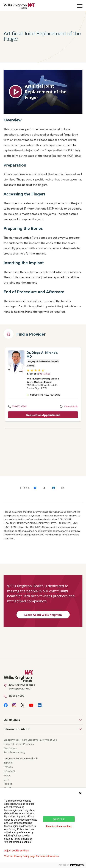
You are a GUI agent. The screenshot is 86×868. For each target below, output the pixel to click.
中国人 (7, 779)
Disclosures (10, 752)
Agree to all (59, 819)
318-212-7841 (17, 411)
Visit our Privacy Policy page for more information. (32, 856)
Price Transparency (14, 756)
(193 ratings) (44, 378)
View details (69, 411)
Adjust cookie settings (16, 851)
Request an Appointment (43, 420)
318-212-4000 (16, 700)
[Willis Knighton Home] (19, 6)
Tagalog (8, 788)
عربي (6, 784)
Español (8, 767)
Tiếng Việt (9, 775)
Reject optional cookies (59, 826)
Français (8, 771)
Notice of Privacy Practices (19, 748)
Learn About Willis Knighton (43, 619)
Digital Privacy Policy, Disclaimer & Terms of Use (30, 744)
